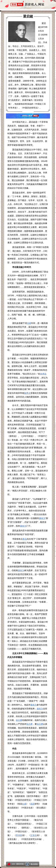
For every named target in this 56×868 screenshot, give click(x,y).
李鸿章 (19, 835)
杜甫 (24, 804)
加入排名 (34, 864)
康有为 (42, 518)
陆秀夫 (27, 393)
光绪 (29, 323)
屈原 (33, 804)
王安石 (34, 835)
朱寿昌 (43, 374)
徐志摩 (19, 720)
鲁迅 (25, 539)
